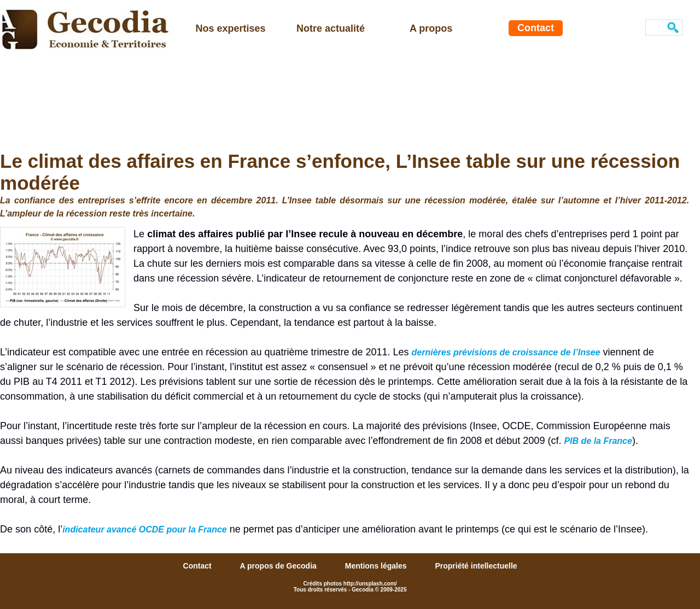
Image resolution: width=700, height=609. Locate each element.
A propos (431, 28)
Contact (536, 28)
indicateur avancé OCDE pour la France (145, 529)
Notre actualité (331, 28)
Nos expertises (231, 28)
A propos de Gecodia (279, 566)
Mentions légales (377, 566)
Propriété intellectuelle (476, 566)
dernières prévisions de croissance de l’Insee (506, 352)
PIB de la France (598, 441)
